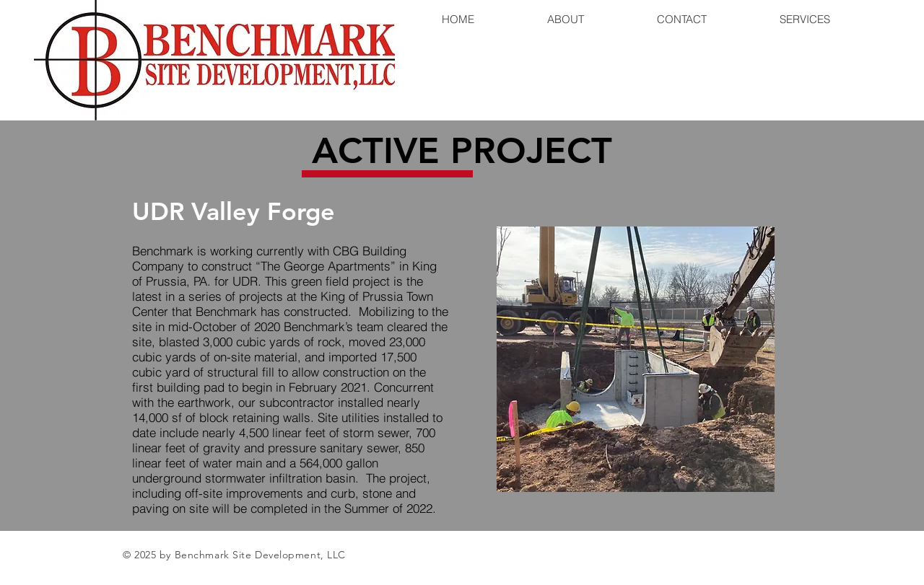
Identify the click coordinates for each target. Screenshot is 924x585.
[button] (636, 359)
